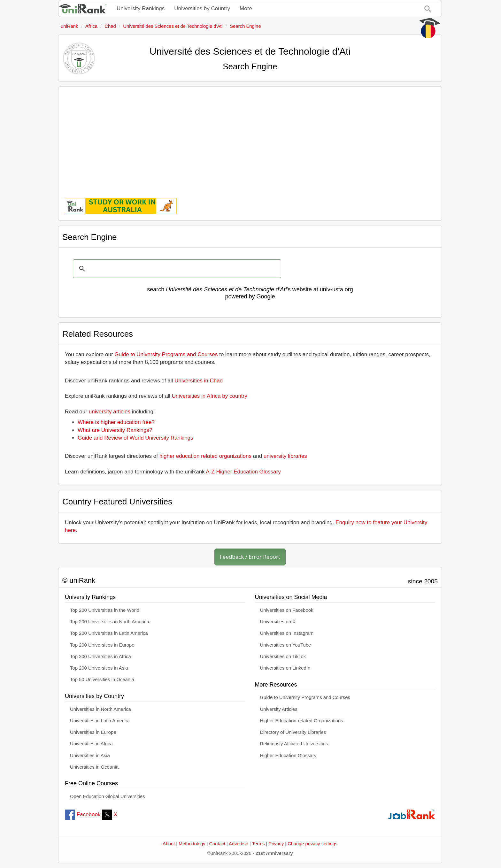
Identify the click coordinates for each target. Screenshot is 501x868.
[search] (176, 269)
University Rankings (141, 8)
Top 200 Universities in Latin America (109, 633)
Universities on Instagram (287, 633)
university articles (110, 412)
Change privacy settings (312, 844)
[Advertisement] (250, 138)
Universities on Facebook (287, 610)
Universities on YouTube (286, 645)
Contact (217, 844)
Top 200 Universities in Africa (100, 657)
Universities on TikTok (283, 657)
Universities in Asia (90, 756)
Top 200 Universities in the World (105, 610)
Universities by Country (202, 8)
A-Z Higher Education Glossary (243, 472)
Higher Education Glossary (288, 756)
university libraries (285, 456)
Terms (258, 844)
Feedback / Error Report (250, 557)
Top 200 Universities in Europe (102, 645)
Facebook (83, 814)
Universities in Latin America (100, 721)
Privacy (276, 844)
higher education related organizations (205, 456)
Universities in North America (100, 709)
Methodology (192, 844)
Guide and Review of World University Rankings (135, 438)
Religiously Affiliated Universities (294, 744)
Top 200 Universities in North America (110, 622)
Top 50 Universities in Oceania (102, 680)
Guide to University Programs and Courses (166, 354)
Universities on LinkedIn (285, 668)
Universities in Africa (91, 744)
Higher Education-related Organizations (302, 721)
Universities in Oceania (94, 767)
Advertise (239, 844)
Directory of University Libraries (293, 732)
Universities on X (278, 622)
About (169, 844)
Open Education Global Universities (108, 796)
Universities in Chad (199, 381)
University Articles (279, 709)
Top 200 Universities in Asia (99, 668)
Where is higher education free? (116, 422)
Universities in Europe (93, 732)
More (246, 8)
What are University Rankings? (115, 430)
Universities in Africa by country (210, 396)
